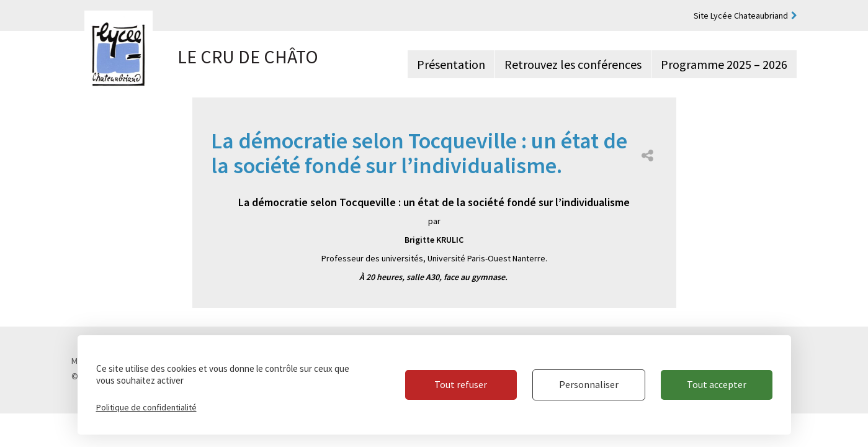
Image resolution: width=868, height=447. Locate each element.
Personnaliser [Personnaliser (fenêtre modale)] (589, 384)
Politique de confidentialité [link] (146, 407)
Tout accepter (717, 384)
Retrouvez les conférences (573, 64)
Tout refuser (461, 384)
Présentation (451, 64)
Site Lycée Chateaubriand (741, 16)
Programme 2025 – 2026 (724, 64)
